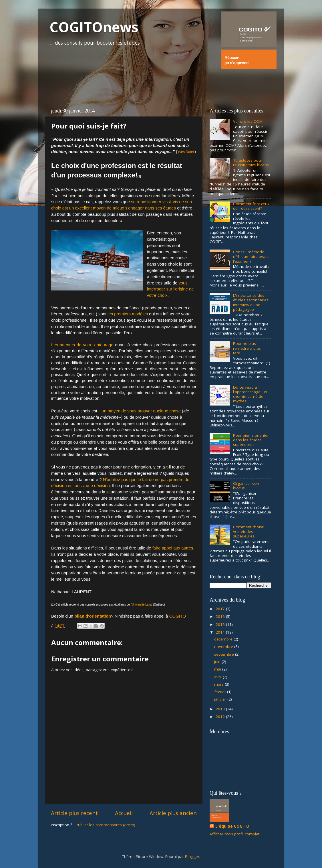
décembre (224, 639)
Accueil (124, 813)
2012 (221, 717)
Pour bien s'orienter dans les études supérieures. (251, 440)
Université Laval (142, 605)
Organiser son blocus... (246, 486)
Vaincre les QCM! (248, 121)
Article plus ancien (173, 813)
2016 (221, 616)
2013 (221, 709)
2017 (221, 609)
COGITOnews (94, 27)
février (221, 692)
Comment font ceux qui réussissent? (251, 206)
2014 (221, 632)
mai (218, 669)
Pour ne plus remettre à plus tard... (247, 348)
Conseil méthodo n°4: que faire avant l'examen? (251, 256)
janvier (221, 699)
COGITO (178, 616)
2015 (221, 624)
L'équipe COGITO (232, 826)
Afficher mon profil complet (234, 834)
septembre (225, 654)
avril (218, 677)
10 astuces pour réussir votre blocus (251, 163)
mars (219, 684)
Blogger (192, 857)
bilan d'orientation (93, 616)
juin (218, 662)
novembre (224, 646)
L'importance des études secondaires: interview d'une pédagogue (251, 302)
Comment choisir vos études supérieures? (249, 531)
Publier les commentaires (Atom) (106, 825)
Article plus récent (74, 813)
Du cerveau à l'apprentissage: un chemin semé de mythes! (250, 394)
